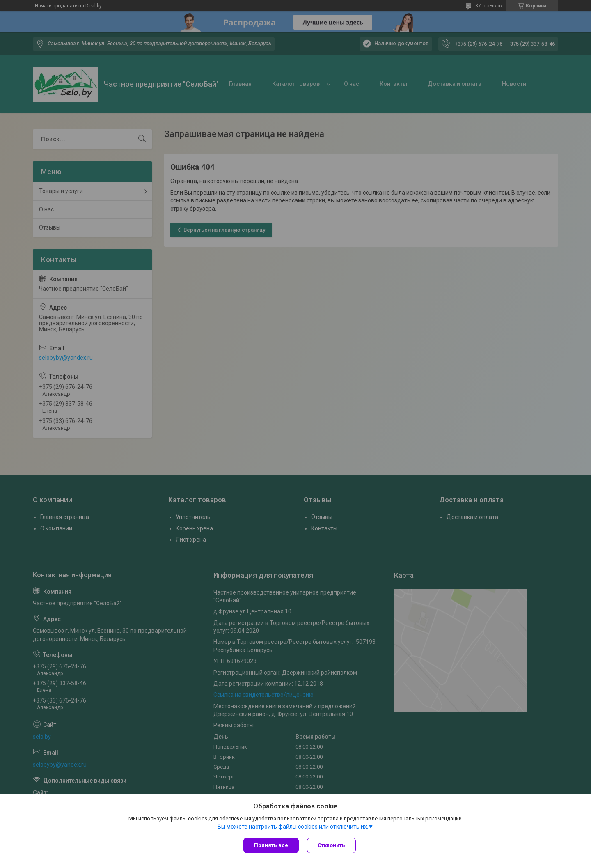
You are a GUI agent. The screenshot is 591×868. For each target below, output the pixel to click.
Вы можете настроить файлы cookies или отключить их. (293, 827)
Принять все (271, 845)
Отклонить (331, 845)
